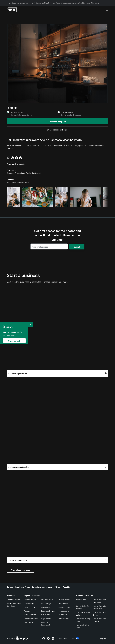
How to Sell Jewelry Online (83, 620)
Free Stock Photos (13, 600)
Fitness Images (64, 618)
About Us (67, 587)
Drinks (29, 173)
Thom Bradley (21, 164)
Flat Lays (27, 611)
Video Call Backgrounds (46, 623)
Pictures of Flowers (31, 618)
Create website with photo (58, 129)
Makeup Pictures (64, 600)
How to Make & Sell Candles (100, 620)
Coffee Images (29, 603)
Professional (20, 173)
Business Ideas (81, 600)
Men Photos (45, 615)
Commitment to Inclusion (42, 587)
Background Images (48, 611)
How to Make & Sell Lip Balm (83, 613)
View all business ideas (21, 570)
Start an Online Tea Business (83, 607)
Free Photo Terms (23, 587)
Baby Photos (28, 622)
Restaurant (37, 173)
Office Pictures (29, 607)
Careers (10, 587)
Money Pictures (47, 607)
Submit (77, 247)
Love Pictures (63, 615)
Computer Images (65, 607)
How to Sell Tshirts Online (83, 626)
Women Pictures (30, 615)
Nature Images (46, 603)
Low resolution (67, 112)
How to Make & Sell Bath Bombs (100, 601)
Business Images (30, 600)
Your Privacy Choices (69, 638)
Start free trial (14, 341)
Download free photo (58, 121)
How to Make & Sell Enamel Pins (100, 607)
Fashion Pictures (47, 600)
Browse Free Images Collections (14, 605)
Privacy (58, 587)
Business (10, 173)
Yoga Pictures (46, 618)
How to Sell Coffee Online (100, 613)
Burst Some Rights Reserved (18, 182)
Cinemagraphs (64, 611)
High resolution (16, 112)
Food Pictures (63, 603)
